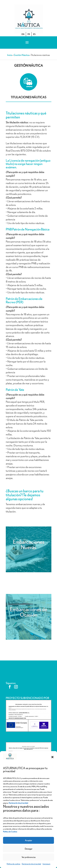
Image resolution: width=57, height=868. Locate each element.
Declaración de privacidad (31, 864)
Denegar (29, 849)
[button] (52, 757)
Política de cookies (13, 864)
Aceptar (28, 840)
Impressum (46, 864)
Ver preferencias (29, 857)
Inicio (10, 55)
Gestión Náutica (21, 55)
